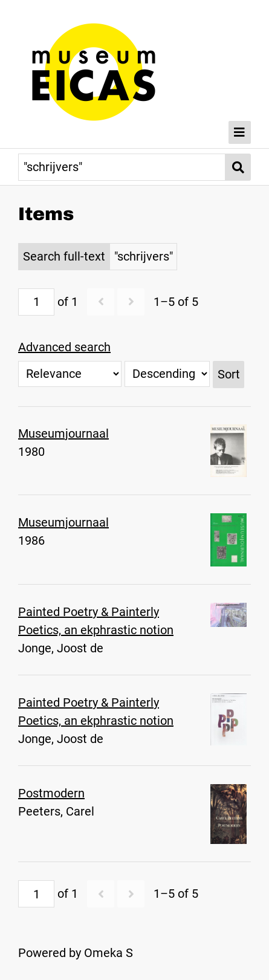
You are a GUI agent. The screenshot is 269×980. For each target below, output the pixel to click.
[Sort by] (70, 374)
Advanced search (64, 347)
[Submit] (238, 167)
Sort (229, 374)
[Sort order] (167, 374)
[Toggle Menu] (240, 132)
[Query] (122, 167)
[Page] (36, 302)
